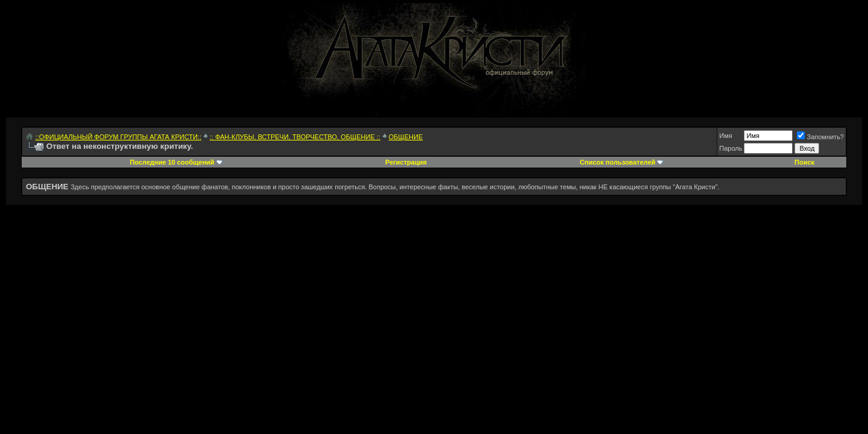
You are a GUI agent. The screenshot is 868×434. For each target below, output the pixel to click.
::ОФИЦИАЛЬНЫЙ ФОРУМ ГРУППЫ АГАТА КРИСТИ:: (118, 137)
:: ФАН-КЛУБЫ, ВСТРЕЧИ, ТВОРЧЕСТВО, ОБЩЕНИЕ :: (295, 137)
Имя (725, 136)
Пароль (731, 148)
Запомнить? (820, 137)
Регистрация (406, 162)
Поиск (804, 162)
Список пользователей (618, 162)
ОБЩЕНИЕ (406, 137)
